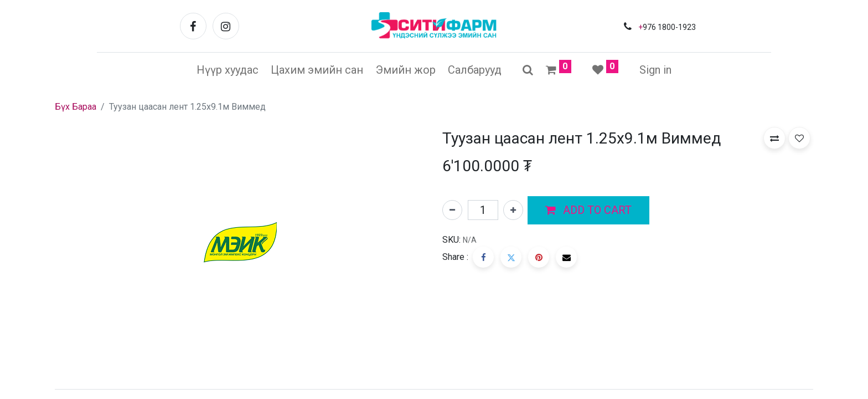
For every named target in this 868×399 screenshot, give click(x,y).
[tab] (434, 389)
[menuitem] (228, 70)
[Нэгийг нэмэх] (513, 210)
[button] (588, 211)
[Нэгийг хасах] (452, 210)
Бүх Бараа (76, 107)
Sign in (655, 70)
